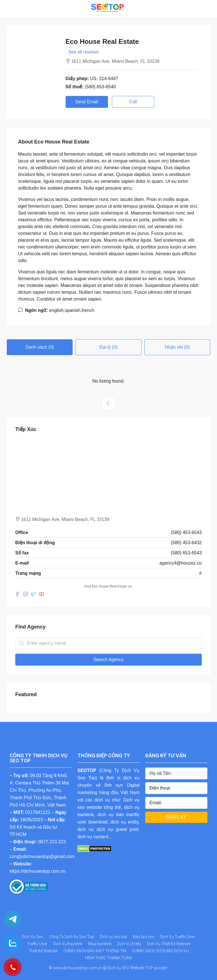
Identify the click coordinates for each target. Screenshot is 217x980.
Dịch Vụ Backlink (68, 944)
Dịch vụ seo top (113, 937)
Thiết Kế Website (43, 951)
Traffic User (37, 944)
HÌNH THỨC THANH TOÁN (108, 958)
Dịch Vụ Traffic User (178, 937)
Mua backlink (100, 944)
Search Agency (108, 660)
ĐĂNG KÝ (176, 817)
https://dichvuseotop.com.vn (38, 871)
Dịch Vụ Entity (129, 944)
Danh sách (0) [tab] (40, 347)
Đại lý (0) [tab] (108, 347)
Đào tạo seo (144, 937)
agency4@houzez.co (181, 563)
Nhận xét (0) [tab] (177, 347)
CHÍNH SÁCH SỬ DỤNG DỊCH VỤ (160, 951)
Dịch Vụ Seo (32, 937)
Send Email (87, 102)
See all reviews (84, 52)
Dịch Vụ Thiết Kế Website (169, 944)
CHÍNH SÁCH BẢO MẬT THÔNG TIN (95, 951)
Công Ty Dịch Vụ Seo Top (71, 937)
